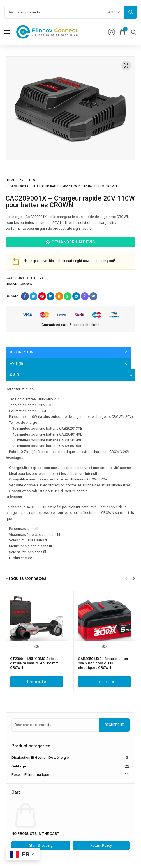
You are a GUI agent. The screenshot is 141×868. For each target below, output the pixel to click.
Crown (26, 284)
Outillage (37, 278)
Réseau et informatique (30, 775)
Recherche (114, 726)
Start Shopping (41, 846)
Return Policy (101, 846)
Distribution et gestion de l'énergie (40, 758)
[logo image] (47, 32)
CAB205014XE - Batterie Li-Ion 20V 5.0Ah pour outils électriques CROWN (102, 663)
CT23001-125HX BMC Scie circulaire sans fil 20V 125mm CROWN (34, 663)
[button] (134, 579)
